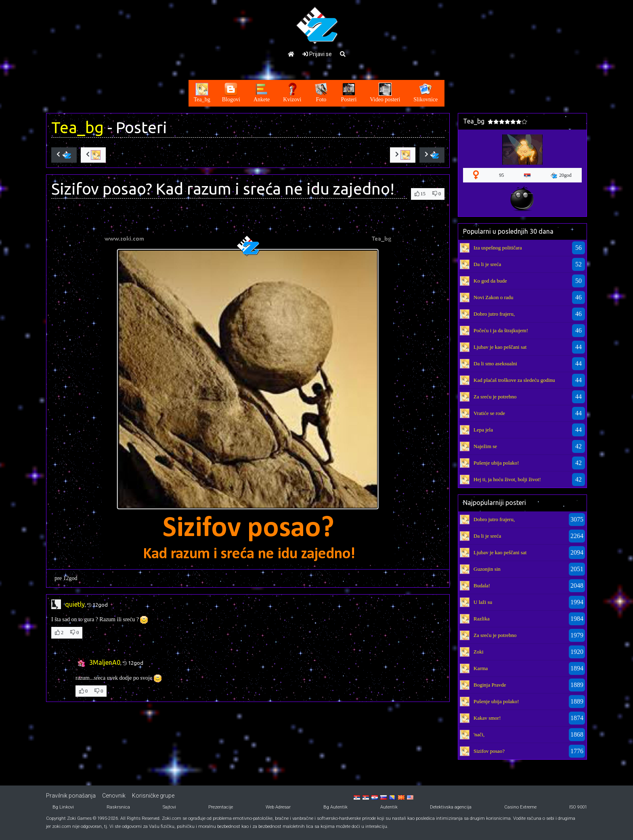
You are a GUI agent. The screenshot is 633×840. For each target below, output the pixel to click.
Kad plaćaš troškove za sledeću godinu (514, 380)
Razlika (482, 619)
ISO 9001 (578, 807)
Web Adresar (278, 807)
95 (501, 175)
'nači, (479, 734)
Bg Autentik (335, 807)
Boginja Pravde (490, 685)
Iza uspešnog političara (498, 248)
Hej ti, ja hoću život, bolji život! (507, 479)
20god (561, 176)
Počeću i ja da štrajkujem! (501, 330)
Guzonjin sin (487, 569)
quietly (75, 604)
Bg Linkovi (63, 807)
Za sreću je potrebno (495, 397)
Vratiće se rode (489, 413)
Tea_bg (78, 127)
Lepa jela (483, 430)
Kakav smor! (487, 718)
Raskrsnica (118, 807)
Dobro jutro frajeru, (494, 314)
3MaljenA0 (105, 662)
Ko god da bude (490, 281)
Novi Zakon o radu (494, 297)
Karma (481, 668)
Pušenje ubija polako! (496, 463)
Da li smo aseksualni (495, 363)
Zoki (479, 652)
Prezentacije (221, 807)
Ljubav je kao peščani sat (500, 347)
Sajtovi (169, 807)
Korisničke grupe (153, 796)
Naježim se (485, 446)
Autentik (389, 807)
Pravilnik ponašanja (71, 796)
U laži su (483, 602)
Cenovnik (114, 796)
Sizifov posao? (489, 751)
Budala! (482, 585)
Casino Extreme (520, 807)
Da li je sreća (487, 264)
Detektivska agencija (451, 807)
